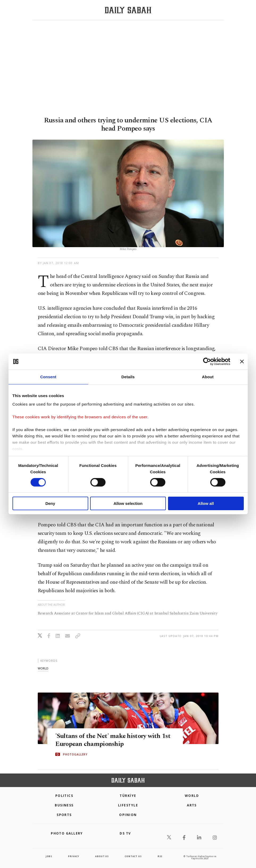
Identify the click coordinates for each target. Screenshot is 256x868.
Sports (64, 815)
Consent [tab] (48, 377)
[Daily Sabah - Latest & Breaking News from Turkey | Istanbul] (128, 10)
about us (102, 856)
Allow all (206, 503)
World (192, 796)
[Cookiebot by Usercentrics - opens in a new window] (207, 362)
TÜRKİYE (128, 796)
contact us (133, 856)
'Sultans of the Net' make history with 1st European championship (114, 740)
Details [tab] (128, 377)
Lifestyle (128, 805)
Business (64, 805)
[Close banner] (242, 362)
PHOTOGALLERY (75, 754)
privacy (74, 856)
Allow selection (128, 503)
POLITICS (64, 796)
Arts (192, 805)
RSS (160, 856)
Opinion (128, 815)
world (43, 668)
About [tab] (208, 377)
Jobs (49, 856)
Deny (50, 503)
